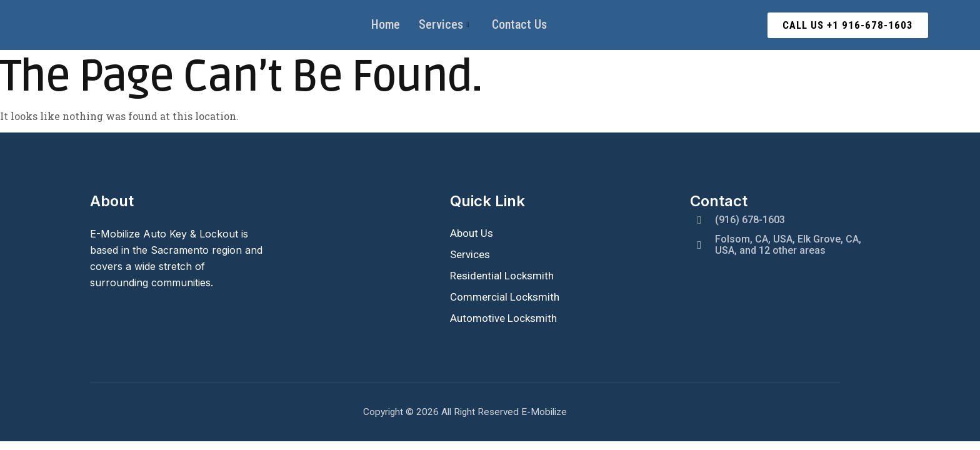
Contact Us (519, 25)
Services (444, 25)
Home (386, 25)
